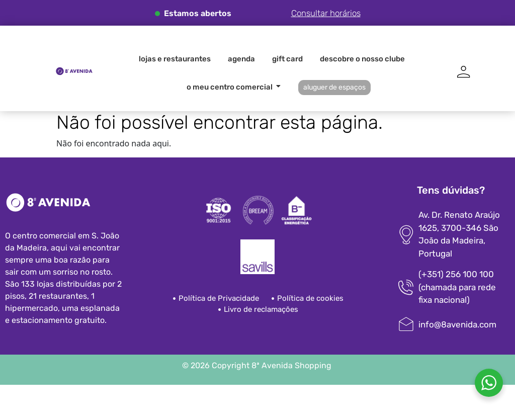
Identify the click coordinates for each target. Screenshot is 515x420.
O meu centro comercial (231, 87)
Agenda (241, 59)
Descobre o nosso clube (362, 59)
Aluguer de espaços (334, 87)
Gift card (287, 59)
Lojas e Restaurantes (175, 59)
